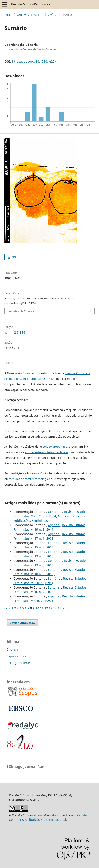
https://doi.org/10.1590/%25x (34, 61)
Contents (55, 512)
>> (67, 608)
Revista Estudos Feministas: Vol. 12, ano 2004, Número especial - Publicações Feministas (50, 516)
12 (46, 608)
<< (6, 608)
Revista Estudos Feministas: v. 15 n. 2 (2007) (50, 545)
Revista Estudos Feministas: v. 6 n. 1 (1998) (50, 581)
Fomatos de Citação (21, 311)
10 (37, 608)
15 (59, 608)
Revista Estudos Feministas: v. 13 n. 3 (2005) (50, 554)
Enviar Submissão (22, 623)
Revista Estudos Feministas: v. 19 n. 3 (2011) (49, 527)
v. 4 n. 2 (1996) (44, 15)
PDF (14, 257)
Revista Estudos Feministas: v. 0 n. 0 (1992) (49, 598)
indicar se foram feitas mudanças (47, 452)
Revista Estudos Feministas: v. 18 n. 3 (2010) (50, 572)
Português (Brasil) (20, 663)
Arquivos (23, 15)
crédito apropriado (55, 447)
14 (55, 608)
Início (8, 15)
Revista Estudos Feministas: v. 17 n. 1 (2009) (49, 536)
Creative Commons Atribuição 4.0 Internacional (49, 817)
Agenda (54, 525)
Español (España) (20, 656)
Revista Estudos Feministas (31, 4)
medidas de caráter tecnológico (29, 479)
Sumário (55, 578)
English (12, 649)
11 (42, 608)
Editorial (55, 543)
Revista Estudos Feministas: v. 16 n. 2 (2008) (50, 590)
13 (51, 608)
